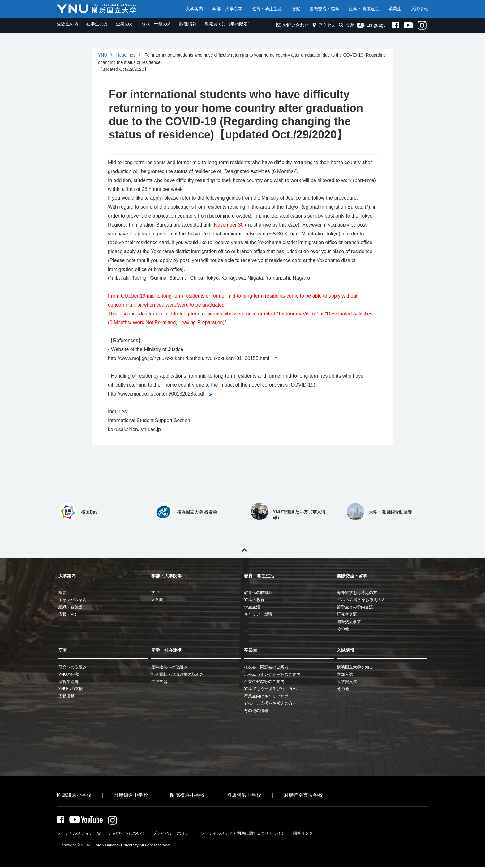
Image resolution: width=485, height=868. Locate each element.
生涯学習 (159, 682)
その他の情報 (256, 711)
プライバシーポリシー (173, 834)
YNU (103, 55)
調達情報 (188, 24)
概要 (62, 593)
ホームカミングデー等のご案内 (272, 674)
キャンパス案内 (73, 600)
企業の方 (125, 24)
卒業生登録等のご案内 (264, 682)
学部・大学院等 (227, 9)
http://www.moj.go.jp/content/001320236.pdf (160, 394)
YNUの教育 (254, 600)
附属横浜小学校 (187, 795)
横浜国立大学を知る (355, 667)
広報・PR (67, 614)
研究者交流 (347, 614)
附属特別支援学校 (303, 795)
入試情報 (419, 9)
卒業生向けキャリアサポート (270, 696)
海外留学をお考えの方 (357, 593)
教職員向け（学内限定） (228, 24)
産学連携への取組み (169, 667)
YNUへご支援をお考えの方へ (270, 703)
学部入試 (345, 674)
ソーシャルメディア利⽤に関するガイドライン (243, 834)
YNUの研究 (69, 674)
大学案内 (194, 9)
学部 (155, 593)
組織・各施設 (71, 607)
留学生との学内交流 (355, 607)
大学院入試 (347, 682)
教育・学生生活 (267, 9)
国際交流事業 (349, 622)
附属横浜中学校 (244, 795)
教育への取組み (258, 593)
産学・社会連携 (166, 650)
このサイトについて (127, 834)
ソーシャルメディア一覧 (79, 834)
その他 (343, 629)
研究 (296, 9)
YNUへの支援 (71, 689)
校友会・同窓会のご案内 (266, 667)
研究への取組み (73, 667)
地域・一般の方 (156, 24)
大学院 (157, 600)
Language (371, 25)
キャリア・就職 (258, 614)
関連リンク (303, 834)
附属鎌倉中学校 (131, 795)
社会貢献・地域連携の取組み (177, 674)
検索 (346, 25)
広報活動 (67, 696)
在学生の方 (97, 24)
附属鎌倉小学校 (74, 795)
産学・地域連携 (364, 9)
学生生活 (252, 607)
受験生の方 (68, 24)
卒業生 (395, 9)
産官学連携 (69, 682)
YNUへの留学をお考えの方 (361, 600)
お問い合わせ (292, 25)
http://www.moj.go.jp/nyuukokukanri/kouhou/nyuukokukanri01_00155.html (193, 358)
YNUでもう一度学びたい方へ (270, 689)
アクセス (324, 25)
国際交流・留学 (324, 9)
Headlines (126, 55)
